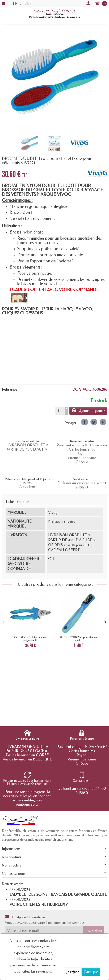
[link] (84, 422)
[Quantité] (60, 411)
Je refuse (73, 972)
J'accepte (91, 972)
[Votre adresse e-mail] (44, 930)
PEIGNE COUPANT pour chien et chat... (78, 639)
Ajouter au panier (88, 411)
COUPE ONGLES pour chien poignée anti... (31, 639)
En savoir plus (42, 971)
